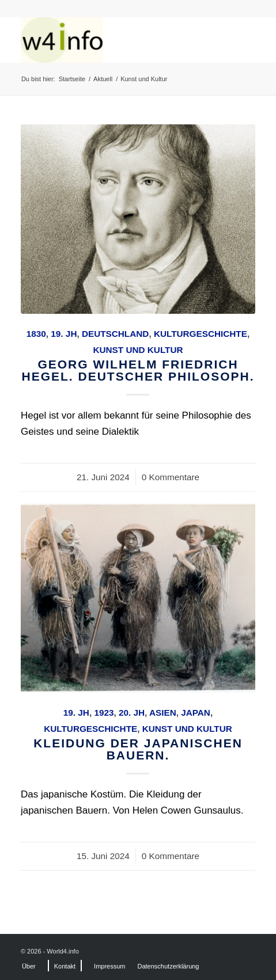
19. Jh (64, 334)
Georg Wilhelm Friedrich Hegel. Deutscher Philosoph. (138, 370)
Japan (196, 713)
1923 (104, 713)
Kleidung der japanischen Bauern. (138, 749)
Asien (163, 713)
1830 (36, 334)
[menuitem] (29, 966)
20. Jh (132, 713)
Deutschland (115, 334)
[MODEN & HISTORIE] (115, 40)
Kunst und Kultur (138, 350)
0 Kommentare (171, 477)
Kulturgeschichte (201, 334)
